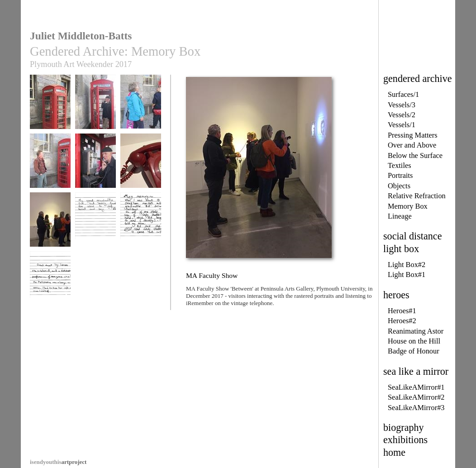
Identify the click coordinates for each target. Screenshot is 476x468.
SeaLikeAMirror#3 (416, 408)
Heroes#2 (402, 321)
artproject (58, 462)
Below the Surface (415, 155)
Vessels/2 (402, 115)
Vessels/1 (402, 125)
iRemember (50, 165)
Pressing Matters (413, 135)
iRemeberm (50, 283)
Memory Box (408, 206)
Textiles (400, 165)
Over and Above (412, 145)
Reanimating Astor (416, 331)
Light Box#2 (407, 265)
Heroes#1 (402, 311)
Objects (399, 186)
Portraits (400, 175)
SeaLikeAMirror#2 (416, 397)
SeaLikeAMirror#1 (416, 387)
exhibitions (405, 440)
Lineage (400, 216)
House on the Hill (414, 341)
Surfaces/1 (403, 94)
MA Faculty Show (50, 224)
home (394, 452)
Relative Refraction (417, 196)
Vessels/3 (402, 105)
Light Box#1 (407, 275)
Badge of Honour (414, 351)
